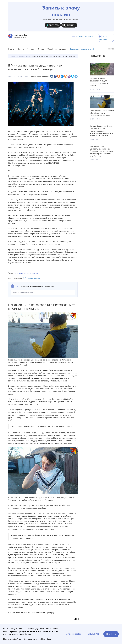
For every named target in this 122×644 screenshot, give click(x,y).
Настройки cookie (73, 634)
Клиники (31, 49)
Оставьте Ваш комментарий (43, 292)
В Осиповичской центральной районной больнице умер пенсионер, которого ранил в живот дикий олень (102, 151)
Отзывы (41, 49)
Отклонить (93, 634)
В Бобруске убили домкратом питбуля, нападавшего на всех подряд (99, 82)
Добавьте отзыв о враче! (83, 36)
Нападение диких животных (26, 273)
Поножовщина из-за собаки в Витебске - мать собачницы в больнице (102, 113)
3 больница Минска (32, 278)
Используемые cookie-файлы (37, 639)
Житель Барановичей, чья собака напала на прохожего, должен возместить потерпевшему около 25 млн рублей (101, 131)
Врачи (21, 49)
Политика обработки (13, 639)
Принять (111, 634)
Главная (12, 49)
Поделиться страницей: (40, 76)
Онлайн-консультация (57, 49)
